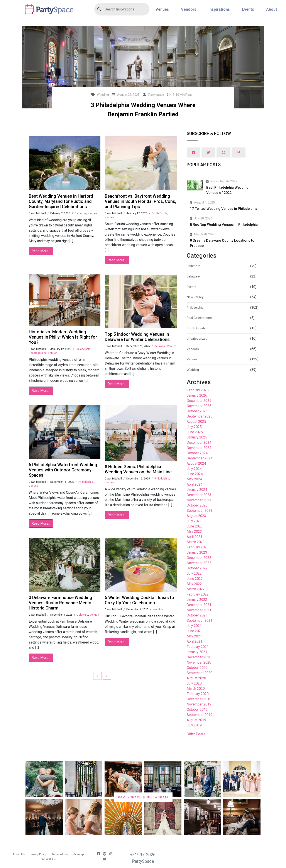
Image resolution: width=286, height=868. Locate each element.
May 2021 (194, 636)
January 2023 (197, 552)
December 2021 (199, 605)
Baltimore (81, 213)
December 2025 (199, 401)
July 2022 (194, 573)
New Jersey (195, 297)
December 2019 (199, 699)
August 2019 (196, 720)
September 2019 (200, 715)
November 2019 (199, 704)
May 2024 (194, 479)
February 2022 (198, 594)
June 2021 (195, 631)
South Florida (160, 213)
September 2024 (200, 458)
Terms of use (60, 854)
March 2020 (196, 689)
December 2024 (199, 443)
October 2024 (197, 453)
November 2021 (199, 610)
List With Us (48, 859)
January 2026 (197, 395)
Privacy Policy (38, 854)
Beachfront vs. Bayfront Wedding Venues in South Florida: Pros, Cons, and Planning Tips (140, 201)
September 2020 (200, 673)
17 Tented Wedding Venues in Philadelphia (224, 209)
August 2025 (196, 422)
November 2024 (199, 448)
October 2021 (197, 615)
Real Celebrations (199, 318)
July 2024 (194, 469)
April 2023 (195, 537)
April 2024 (195, 484)
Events (248, 9)
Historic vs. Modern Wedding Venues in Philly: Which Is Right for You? (63, 337)
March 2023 (196, 542)
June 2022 (195, 579)
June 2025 (195, 432)
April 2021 (195, 641)
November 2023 (199, 500)
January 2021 (197, 652)
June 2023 (195, 526)
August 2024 (196, 463)
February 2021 (198, 647)
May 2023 (194, 532)
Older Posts (196, 734)
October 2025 (197, 411)
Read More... (41, 251)
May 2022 (194, 584)
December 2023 (199, 495)
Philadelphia (83, 349)
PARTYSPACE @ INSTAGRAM (143, 797)
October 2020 (197, 668)
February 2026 (198, 390)
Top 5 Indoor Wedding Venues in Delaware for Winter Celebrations (137, 337)
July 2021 (194, 626)
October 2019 (197, 710)
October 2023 (197, 505)
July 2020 (194, 683)
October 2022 (197, 568)
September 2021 (200, 621)
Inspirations (219, 9)
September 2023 (200, 511)
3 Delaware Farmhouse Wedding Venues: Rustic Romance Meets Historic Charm (60, 603)
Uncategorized (38, 353)
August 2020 (196, 678)
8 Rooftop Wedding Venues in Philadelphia (224, 225)
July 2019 (194, 725)
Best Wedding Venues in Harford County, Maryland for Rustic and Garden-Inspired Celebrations (61, 201)
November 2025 (199, 406)
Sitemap (79, 854)
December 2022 (199, 558)
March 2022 (196, 589)
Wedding (158, 609)
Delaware (160, 346)
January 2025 (197, 437)
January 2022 (197, 600)
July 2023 (194, 521)
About (272, 9)
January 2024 (197, 490)
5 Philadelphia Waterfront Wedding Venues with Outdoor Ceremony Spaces (63, 470)
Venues (162, 9)
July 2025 (194, 427)
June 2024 (195, 474)
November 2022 (199, 563)
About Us (19, 854)
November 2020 (199, 662)
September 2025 (200, 416)
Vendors (189, 9)
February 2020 (198, 694)
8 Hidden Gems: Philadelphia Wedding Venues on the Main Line (138, 469)
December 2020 (199, 657)
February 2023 (198, 547)
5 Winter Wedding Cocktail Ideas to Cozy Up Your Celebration (139, 600)
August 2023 (196, 516)
